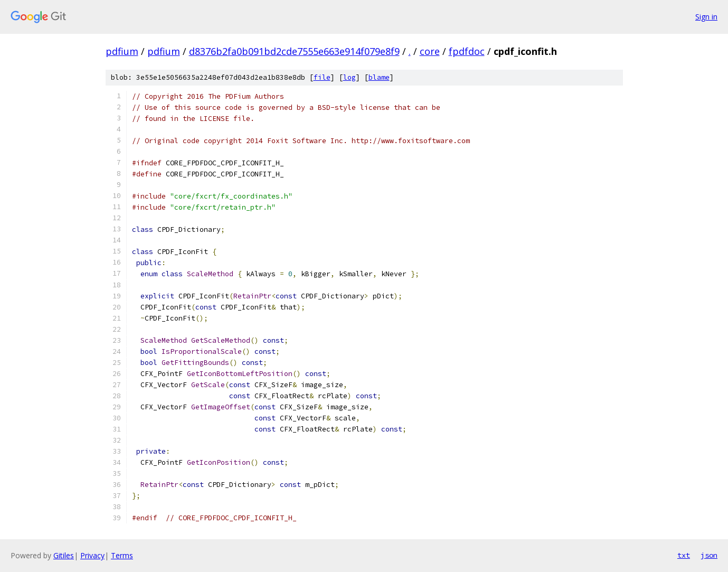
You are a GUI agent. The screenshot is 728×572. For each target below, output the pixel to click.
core (430, 51)
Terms (122, 555)
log (349, 77)
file (322, 77)
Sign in (706, 17)
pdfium (122, 51)
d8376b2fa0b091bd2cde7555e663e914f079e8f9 (294, 51)
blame (379, 77)
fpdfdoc (467, 51)
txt (684, 555)
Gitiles (64, 555)
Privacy (92, 555)
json (709, 555)
